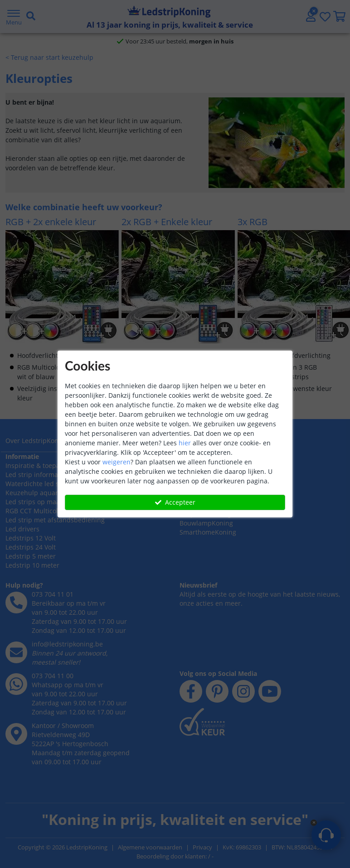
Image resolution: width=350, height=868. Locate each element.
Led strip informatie (36, 536)
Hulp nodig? (24, 646)
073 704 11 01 (53, 655)
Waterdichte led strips (39, 545)
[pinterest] (217, 700)
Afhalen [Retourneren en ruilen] (232, 492)
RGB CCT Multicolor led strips (50, 572)
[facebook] (191, 700)
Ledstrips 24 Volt (31, 608)
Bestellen (194, 483)
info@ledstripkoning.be (67, 705)
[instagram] (243, 700)
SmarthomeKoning (208, 572)
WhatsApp (303, 839)
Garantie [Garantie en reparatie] (193, 501)
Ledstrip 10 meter (32, 626)
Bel (328, 839)
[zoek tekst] (166, 34)
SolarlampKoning (206, 545)
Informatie (22, 518)
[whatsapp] (296, 6)
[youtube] (270, 700)
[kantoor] (16, 795)
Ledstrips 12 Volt (31, 599)
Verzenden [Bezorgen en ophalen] (196, 492)
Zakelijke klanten (31, 501)
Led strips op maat (34, 563)
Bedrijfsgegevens (32, 492)
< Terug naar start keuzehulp (49, 92)
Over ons (19, 483)
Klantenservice (202, 474)
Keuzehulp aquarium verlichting (55, 554)
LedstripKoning (29, 474)
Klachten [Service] (227, 501)
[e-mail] (16, 714)
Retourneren (199, 510)
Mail (276, 839)
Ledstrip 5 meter (31, 617)
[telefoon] (16, 664)
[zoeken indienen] (196, 34)
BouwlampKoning (206, 563)
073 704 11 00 (53, 737)
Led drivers (22, 590)
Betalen (227, 483)
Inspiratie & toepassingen (44, 527)
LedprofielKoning (205, 554)
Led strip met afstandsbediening (55, 581)
